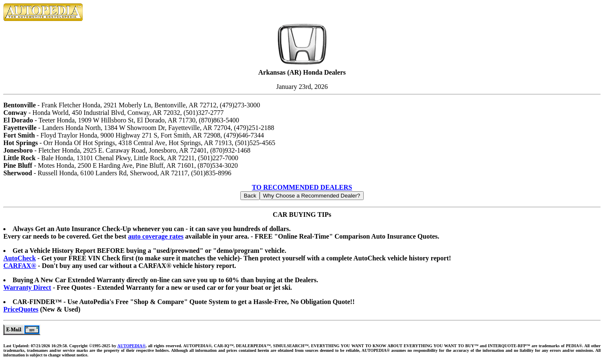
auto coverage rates (156, 236)
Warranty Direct (27, 287)
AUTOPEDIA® (131, 346)
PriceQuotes (21, 309)
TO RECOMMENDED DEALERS (302, 187)
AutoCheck (20, 258)
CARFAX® (20, 266)
